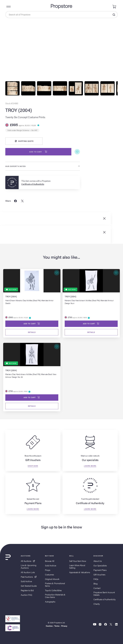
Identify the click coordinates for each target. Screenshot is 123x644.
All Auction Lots (28, 572)
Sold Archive (26, 581)
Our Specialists (100, 565)
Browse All (50, 561)
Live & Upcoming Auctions (28, 566)
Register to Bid (27, 590)
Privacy (64, 626)
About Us (98, 561)
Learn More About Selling (77, 566)
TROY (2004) (19, 110)
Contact (97, 588)
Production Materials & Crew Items (55, 596)
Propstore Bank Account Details (104, 594)
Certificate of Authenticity (104, 599)
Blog (96, 584)
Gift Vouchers (99, 575)
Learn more (90, 466)
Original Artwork (52, 579)
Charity (97, 604)
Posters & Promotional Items (55, 585)
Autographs (50, 602)
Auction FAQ (26, 595)
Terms (57, 626)
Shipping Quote (24, 141)
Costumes (49, 575)
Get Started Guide (29, 586)
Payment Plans (100, 570)
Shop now (33, 466)
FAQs (96, 579)
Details (32, 332)
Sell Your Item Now (78, 561)
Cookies (49, 626)
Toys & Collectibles (53, 590)
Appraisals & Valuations (80, 572)
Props (48, 570)
